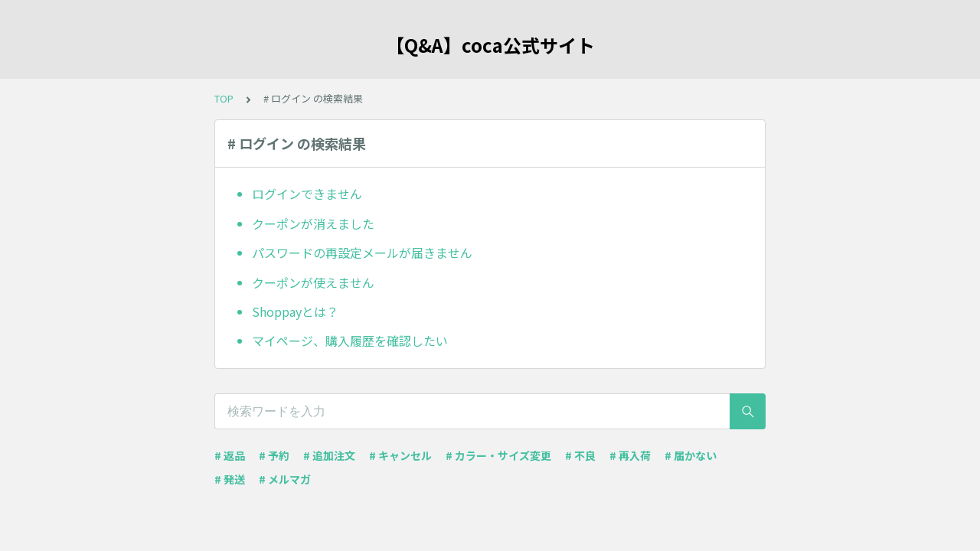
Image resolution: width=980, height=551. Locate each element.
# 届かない (691, 455)
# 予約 (274, 455)
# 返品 (230, 455)
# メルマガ (285, 479)
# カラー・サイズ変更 (498, 455)
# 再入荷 (630, 455)
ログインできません (307, 194)
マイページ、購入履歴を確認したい (350, 341)
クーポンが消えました (313, 223)
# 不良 (580, 455)
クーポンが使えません (313, 282)
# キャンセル (400, 455)
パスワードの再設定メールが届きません (362, 253)
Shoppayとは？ (295, 311)
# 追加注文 (329, 455)
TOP (224, 98)
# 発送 (230, 479)
